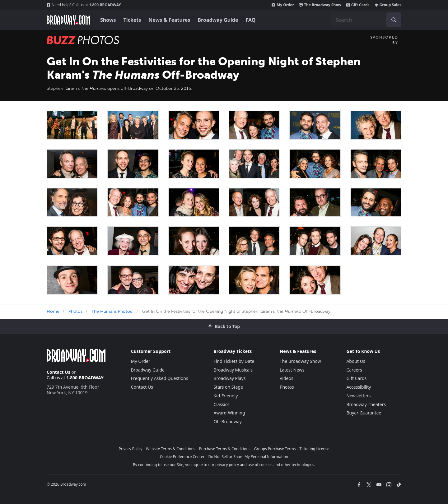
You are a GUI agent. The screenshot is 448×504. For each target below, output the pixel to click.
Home (53, 311)
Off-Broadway (228, 421)
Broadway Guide (218, 20)
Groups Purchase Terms (275, 449)
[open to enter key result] (394, 20)
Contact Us (58, 372)
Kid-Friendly (226, 396)
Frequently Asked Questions (160, 378)
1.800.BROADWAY (84, 5)
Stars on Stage (228, 387)
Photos (75, 311)
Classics (221, 404)
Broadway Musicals (233, 370)
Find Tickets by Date (234, 361)
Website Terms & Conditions (170, 449)
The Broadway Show (320, 5)
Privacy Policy (131, 449)
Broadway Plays (229, 378)
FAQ (251, 20)
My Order (283, 5)
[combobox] (366, 20)
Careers (354, 370)
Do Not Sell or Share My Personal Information (248, 457)
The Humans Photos (112, 311)
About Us (356, 361)
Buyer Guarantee (364, 413)
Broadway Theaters (366, 404)
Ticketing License (315, 449)
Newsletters (358, 396)
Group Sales (388, 5)
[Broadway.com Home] (68, 20)
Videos (287, 378)
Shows (108, 20)
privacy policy (227, 465)
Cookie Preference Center (182, 457)
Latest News (292, 370)
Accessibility (359, 387)
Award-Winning (229, 413)
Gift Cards (358, 5)
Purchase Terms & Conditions (225, 449)
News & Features (169, 20)
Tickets (132, 20)
